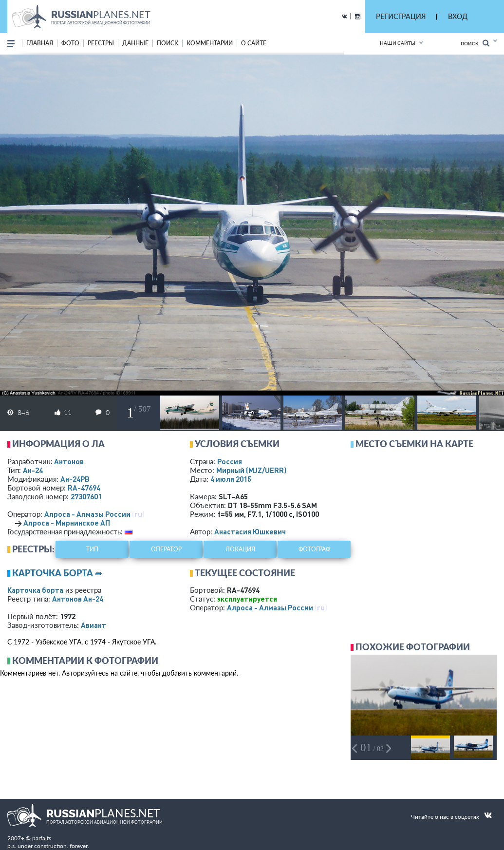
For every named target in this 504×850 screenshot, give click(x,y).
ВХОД (458, 16)
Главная (40, 43)
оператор (166, 549)
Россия (230, 461)
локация (240, 549)
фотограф (314, 549)
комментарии (210, 43)
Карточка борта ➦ (57, 573)
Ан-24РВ (75, 479)
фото (70, 43)
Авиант (93, 625)
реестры (101, 43)
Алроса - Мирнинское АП (67, 523)
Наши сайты (398, 43)
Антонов (69, 461)
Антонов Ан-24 (78, 599)
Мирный (251, 470)
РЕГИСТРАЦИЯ (401, 16)
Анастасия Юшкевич (250, 531)
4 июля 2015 (231, 479)
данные (135, 43)
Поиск (475, 43)
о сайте (254, 43)
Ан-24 (33, 470)
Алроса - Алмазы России (87, 514)
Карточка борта (35, 590)
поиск (168, 43)
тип (92, 549)
